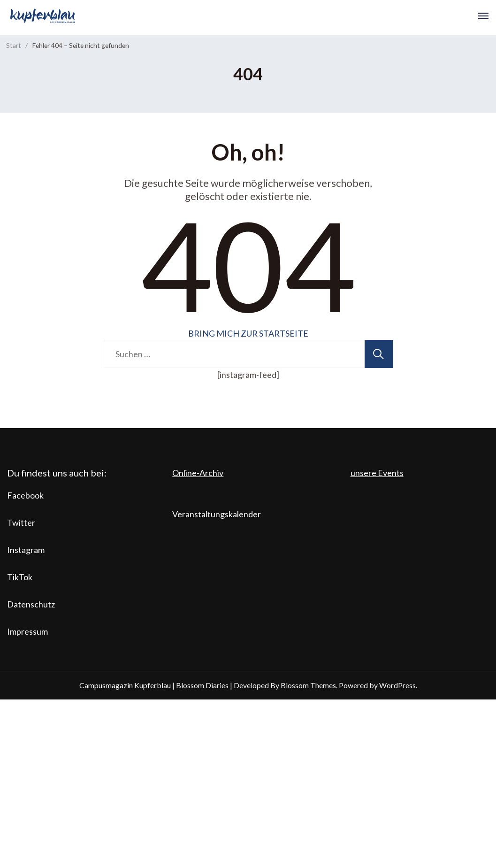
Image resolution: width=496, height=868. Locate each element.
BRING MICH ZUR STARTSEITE (248, 333)
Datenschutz (31, 604)
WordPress (397, 685)
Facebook (25, 495)
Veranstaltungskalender (217, 514)
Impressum (27, 631)
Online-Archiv (198, 473)
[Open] (483, 16)
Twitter (21, 522)
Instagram (26, 550)
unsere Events (377, 473)
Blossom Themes (308, 685)
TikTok (20, 577)
